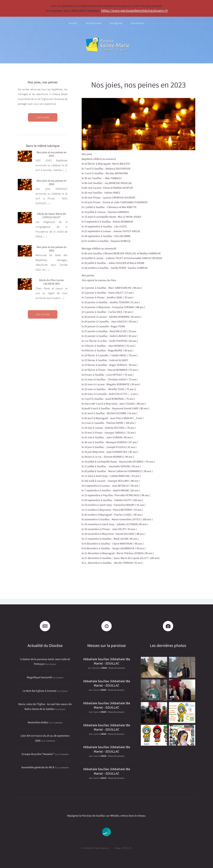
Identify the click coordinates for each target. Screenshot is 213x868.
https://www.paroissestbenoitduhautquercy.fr (135, 10)
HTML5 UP (127, 848)
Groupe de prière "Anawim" (38, 754)
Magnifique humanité (39, 677)
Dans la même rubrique (43, 146)
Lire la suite (43, 117)
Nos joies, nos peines (43, 82)
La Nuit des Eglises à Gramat (39, 691)
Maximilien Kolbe (38, 722)
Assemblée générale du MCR (38, 767)
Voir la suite (43, 314)
